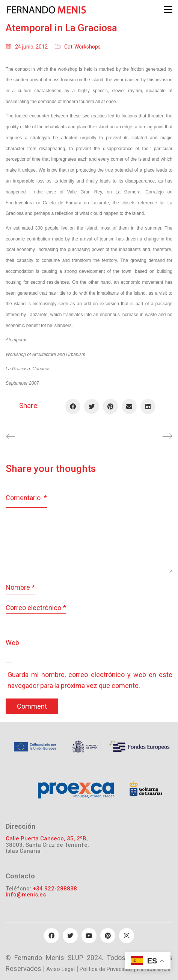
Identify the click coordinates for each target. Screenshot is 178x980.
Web (12, 643)
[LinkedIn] (148, 406)
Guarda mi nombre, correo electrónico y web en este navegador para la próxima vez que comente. (90, 680)
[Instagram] (127, 936)
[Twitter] (92, 406)
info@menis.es (26, 895)
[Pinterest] (110, 406)
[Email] (129, 406)
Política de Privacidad (106, 969)
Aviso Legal (60, 969)
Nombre (20, 588)
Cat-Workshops (82, 47)
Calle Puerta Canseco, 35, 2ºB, (47, 839)
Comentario (26, 498)
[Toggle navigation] (168, 9)
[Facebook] (73, 406)
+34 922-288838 (55, 889)
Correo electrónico (36, 608)
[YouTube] (89, 936)
